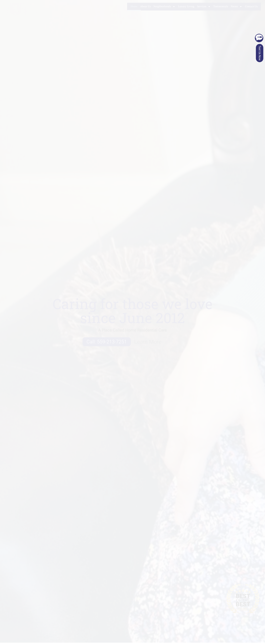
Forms (236, 7)
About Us (145, 7)
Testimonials (221, 7)
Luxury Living (186, 7)
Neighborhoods (164, 7)
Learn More (148, 342)
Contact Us (251, 7)
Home (134, 7)
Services (204, 7)
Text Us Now (260, 53)
